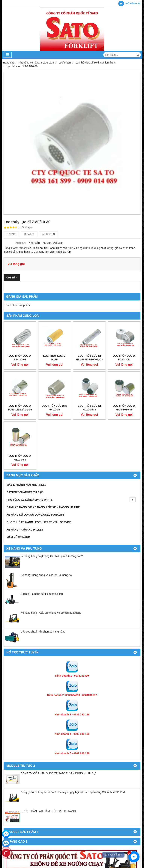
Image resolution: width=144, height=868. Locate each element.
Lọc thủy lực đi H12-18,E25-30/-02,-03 (89, 329)
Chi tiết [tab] (12, 278)
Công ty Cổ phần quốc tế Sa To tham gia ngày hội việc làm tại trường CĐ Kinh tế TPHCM (73, 735)
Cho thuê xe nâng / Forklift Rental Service (39, 465)
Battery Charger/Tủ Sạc (25, 435)
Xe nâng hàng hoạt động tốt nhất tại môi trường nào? (52, 499)
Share (11, 234)
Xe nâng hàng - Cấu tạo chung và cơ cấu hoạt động (51, 556)
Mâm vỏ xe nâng (18, 480)
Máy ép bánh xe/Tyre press (27, 428)
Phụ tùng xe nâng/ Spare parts (71, 443)
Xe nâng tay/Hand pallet (25, 472)
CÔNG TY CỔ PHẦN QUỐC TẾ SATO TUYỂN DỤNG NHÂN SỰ (58, 716)
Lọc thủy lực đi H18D (55, 358)
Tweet (29, 234)
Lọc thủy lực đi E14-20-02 (20, 358)
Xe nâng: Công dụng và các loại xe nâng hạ (46, 518)
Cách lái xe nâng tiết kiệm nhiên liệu (42, 537)
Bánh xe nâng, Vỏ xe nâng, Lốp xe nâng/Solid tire (43, 450)
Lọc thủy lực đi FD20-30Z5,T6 (124, 379)
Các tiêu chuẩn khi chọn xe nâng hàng (43, 574)
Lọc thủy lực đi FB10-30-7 (20, 401)
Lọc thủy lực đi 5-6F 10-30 (55, 379)
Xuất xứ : (21, 243)
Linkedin (48, 234)
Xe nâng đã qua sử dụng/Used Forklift (35, 458)
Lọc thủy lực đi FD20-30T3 (89, 379)
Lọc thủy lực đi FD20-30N (124, 329)
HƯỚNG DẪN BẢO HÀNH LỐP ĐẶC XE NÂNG (48, 754)
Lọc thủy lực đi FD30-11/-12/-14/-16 (20, 379)
